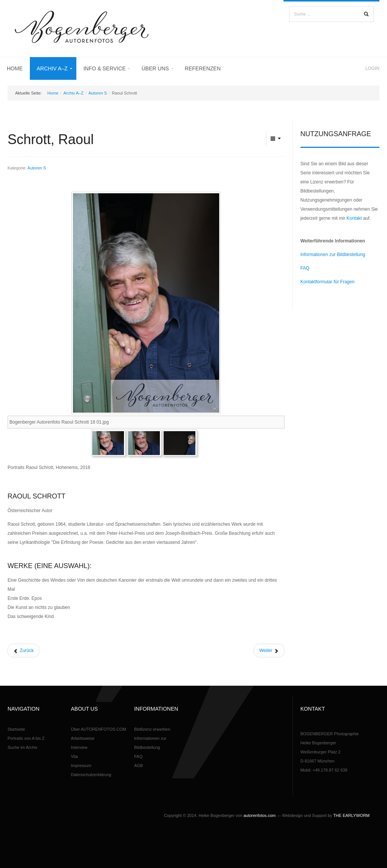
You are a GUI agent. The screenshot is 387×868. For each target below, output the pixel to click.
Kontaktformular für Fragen (327, 282)
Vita (74, 756)
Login (372, 68)
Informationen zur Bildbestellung (333, 255)
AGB (139, 766)
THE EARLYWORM (351, 815)
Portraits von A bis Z (26, 738)
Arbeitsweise (82, 738)
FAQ (305, 268)
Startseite (16, 729)
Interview (79, 747)
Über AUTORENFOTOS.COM (98, 729)
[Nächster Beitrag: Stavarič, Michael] (269, 651)
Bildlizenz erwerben (152, 729)
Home (15, 68)
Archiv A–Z (52, 68)
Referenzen (203, 68)
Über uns (155, 68)
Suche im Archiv (22, 747)
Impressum (81, 766)
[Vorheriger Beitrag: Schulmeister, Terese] (23, 651)
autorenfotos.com (259, 815)
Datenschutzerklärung (91, 775)
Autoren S (98, 93)
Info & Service (105, 68)
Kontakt (354, 218)
